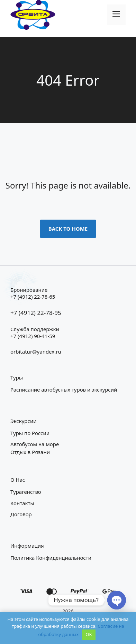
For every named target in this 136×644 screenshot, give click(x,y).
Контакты (22, 503)
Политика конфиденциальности (51, 558)
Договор (21, 514)
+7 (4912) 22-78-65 (33, 297)
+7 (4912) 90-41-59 (33, 336)
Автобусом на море (35, 444)
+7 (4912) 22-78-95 (36, 313)
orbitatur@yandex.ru (36, 352)
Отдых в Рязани (30, 452)
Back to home (68, 229)
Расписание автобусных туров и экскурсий (64, 390)
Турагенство (26, 492)
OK (89, 634)
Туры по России (30, 433)
